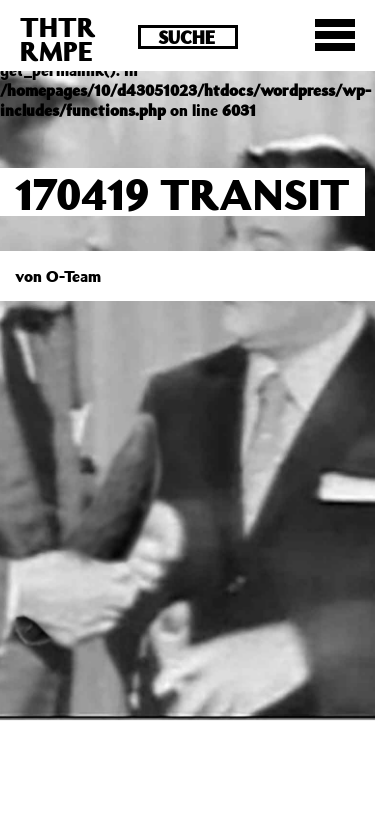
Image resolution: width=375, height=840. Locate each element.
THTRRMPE (58, 38)
